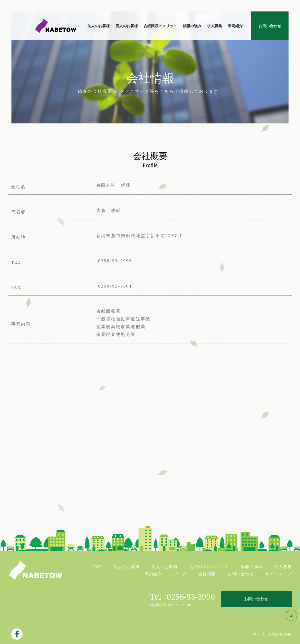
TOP (97, 566)
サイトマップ (279, 574)
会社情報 (207, 574)
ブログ (180, 574)
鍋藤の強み (252, 566)
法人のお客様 (127, 566)
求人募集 (283, 566)
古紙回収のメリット (209, 566)
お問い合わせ (241, 574)
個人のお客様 (165, 566)
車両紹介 (153, 574)
